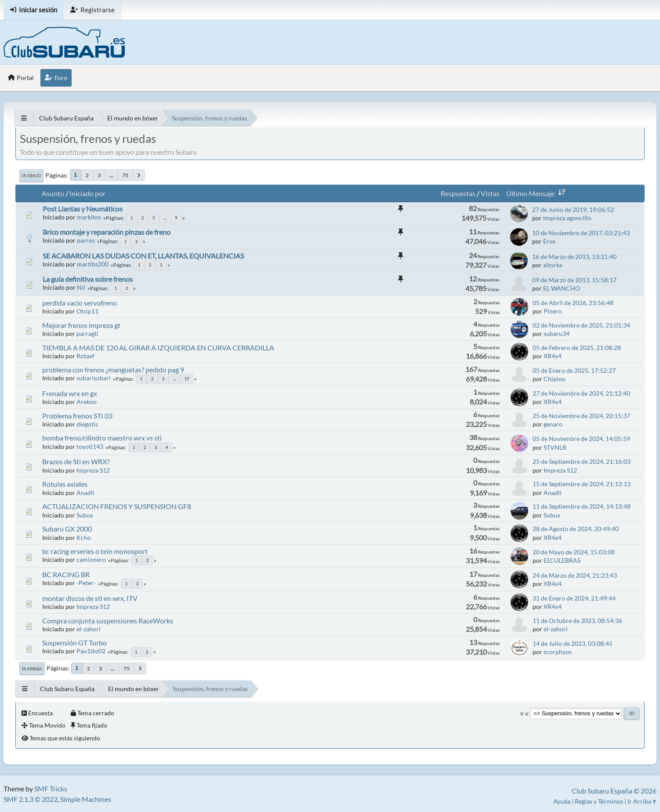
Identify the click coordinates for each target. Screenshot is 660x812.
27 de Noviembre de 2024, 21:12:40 (581, 393)
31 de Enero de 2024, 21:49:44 (574, 598)
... (111, 175)
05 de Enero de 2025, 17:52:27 (574, 370)
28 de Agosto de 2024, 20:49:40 (576, 529)
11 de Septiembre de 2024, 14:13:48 (582, 506)
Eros (549, 241)
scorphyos (558, 652)
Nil (81, 287)
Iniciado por (87, 193)
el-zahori (89, 629)
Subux (85, 515)
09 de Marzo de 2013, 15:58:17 (574, 280)
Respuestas (458, 193)
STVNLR (555, 447)
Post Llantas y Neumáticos (83, 209)
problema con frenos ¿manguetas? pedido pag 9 (113, 370)
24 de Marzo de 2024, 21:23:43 (575, 575)
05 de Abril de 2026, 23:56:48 (573, 303)
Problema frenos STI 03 (77, 416)
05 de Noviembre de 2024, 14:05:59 (581, 439)
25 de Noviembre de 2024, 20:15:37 (581, 416)
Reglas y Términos (599, 801)
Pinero (553, 311)
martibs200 (93, 264)
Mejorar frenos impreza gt (81, 325)
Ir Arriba (32, 669)
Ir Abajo (31, 175)
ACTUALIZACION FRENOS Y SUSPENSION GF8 (117, 506)
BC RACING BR (66, 574)
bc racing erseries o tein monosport (95, 551)
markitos (89, 217)
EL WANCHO (562, 288)
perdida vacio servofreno (80, 303)
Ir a (524, 713)
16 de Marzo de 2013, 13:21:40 (574, 257)
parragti (87, 333)
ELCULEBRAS (562, 560)
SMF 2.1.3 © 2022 (31, 799)
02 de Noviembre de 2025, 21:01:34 (581, 325)
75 (125, 175)
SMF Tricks (51, 788)
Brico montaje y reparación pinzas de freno (107, 232)
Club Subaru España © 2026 (614, 791)
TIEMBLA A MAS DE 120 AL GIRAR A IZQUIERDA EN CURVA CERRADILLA (158, 348)
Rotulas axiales (65, 484)
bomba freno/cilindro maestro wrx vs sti (102, 438)
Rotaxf (85, 356)
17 (187, 379)
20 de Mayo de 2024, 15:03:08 (574, 552)
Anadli (85, 493)
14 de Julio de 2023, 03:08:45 (573, 643)
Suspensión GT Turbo (74, 643)
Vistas (490, 193)
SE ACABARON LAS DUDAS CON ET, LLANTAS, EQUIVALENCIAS (143, 256)
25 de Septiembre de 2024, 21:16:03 (582, 461)
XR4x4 (553, 356)
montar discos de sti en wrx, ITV (90, 598)
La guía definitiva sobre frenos (88, 279)
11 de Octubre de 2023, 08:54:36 (577, 621)
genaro (553, 424)
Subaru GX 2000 (67, 529)
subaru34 (557, 333)
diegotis (87, 424)
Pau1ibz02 (91, 651)
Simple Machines (86, 799)
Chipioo (555, 379)
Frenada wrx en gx (70, 393)
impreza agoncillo (567, 218)
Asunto (53, 193)
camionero (91, 559)
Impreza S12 (93, 470)
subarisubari (94, 378)
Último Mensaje (538, 193)
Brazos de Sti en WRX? (76, 461)
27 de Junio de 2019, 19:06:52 (573, 209)
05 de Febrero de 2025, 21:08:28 (577, 348)
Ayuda (562, 801)
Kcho (84, 537)
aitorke (553, 265)
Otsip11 (87, 311)
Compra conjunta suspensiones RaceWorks (108, 621)
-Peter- (86, 583)
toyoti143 (90, 446)
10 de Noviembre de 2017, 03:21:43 (581, 233)
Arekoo (87, 402)
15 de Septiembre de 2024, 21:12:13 (582, 484)
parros (86, 240)
